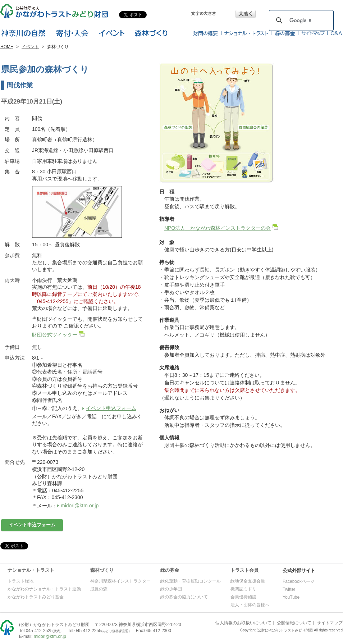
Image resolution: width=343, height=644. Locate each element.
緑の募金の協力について (184, 597)
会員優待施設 (243, 597)
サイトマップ (330, 623)
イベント (30, 47)
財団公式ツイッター (55, 335)
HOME (7, 47)
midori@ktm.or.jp (80, 506)
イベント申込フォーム (111, 408)
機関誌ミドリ (243, 589)
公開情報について (294, 623)
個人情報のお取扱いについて (243, 623)
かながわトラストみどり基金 (36, 597)
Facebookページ (299, 581)
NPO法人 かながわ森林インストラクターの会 (218, 228)
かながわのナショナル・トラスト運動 (44, 589)
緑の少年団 (171, 589)
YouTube (291, 597)
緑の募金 (170, 570)
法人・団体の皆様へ (250, 605)
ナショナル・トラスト (31, 570)
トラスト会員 (244, 570)
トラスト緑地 (20, 581)
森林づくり (102, 570)
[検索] (300, 20)
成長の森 (99, 589)
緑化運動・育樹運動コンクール (191, 581)
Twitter (289, 589)
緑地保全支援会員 (248, 581)
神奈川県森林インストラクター (120, 581)
